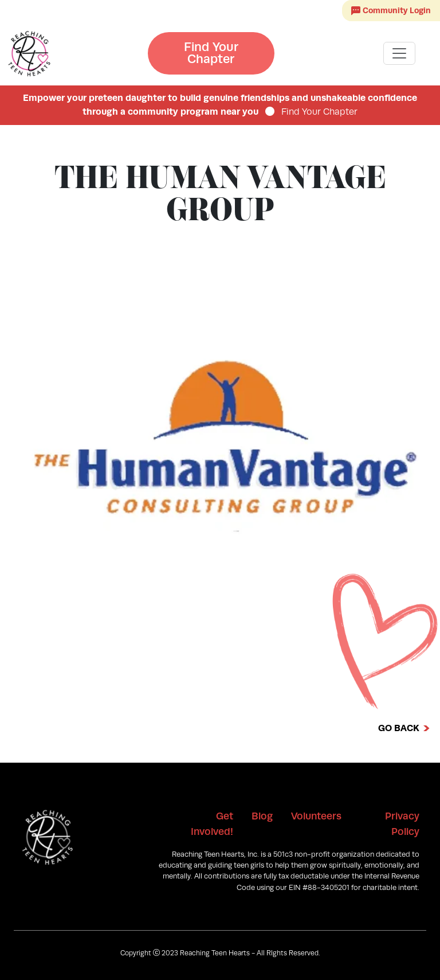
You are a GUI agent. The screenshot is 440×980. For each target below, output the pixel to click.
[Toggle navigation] (399, 53)
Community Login (391, 11)
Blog (262, 816)
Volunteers (316, 816)
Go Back (399, 728)
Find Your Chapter (211, 53)
